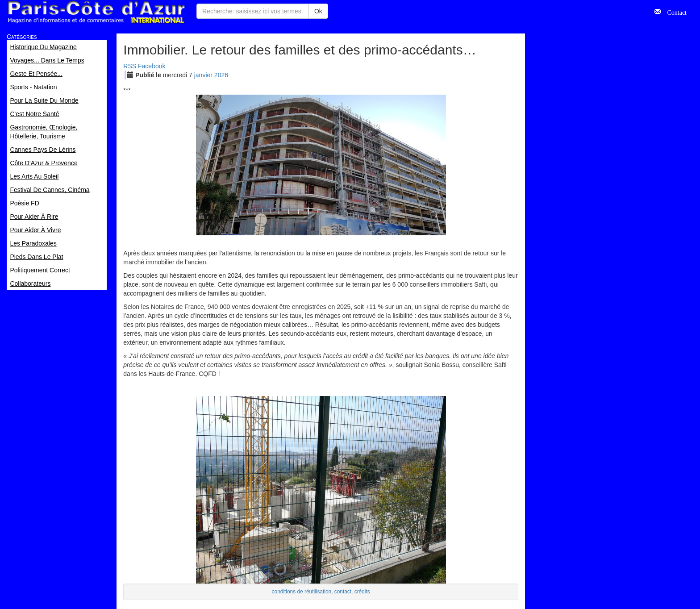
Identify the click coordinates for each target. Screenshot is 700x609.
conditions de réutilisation (302, 592)
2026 (221, 75)
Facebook (152, 66)
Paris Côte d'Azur (96, 12)
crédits (362, 592)
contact (343, 592)
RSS (130, 66)
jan (203, 75)
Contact (674, 12)
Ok (318, 11)
